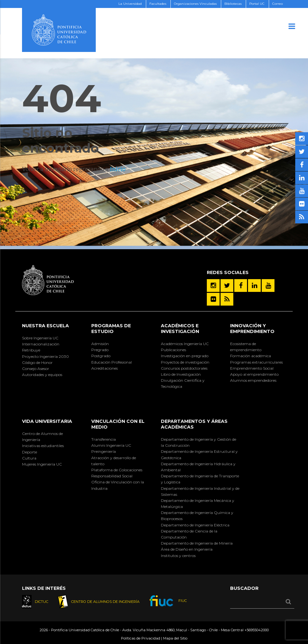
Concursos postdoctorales (184, 368)
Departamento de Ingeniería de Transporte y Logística (200, 479)
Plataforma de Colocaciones (117, 470)
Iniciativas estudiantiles (43, 446)
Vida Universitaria (47, 421)
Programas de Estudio (111, 329)
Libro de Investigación (181, 374)
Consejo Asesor (36, 369)
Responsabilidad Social (112, 476)
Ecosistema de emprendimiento (246, 347)
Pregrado (100, 350)
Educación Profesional (112, 362)
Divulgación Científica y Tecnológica (183, 383)
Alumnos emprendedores (253, 380)
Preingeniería (104, 451)
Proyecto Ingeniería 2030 (45, 356)
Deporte (30, 452)
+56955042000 (257, 630)
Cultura (29, 458)
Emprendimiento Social (252, 368)
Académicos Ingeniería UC (185, 344)
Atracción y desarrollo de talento (114, 461)
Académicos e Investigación (180, 329)
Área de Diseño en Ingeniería (187, 549)
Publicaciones (173, 350)
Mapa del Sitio (175, 638)
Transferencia (104, 439)
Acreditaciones (105, 368)
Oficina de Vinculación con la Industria (118, 485)
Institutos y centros (178, 556)
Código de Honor (37, 362)
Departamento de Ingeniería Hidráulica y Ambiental (198, 467)
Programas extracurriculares (256, 362)
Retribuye (31, 350)
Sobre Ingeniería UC (40, 338)
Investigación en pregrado (185, 356)
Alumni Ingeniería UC (111, 445)
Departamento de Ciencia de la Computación (189, 534)
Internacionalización (41, 344)
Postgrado (101, 356)
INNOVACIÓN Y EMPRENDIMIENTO (252, 329)
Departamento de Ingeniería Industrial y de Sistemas (200, 491)
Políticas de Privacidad (141, 638)
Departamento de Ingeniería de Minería (197, 543)
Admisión (100, 344)
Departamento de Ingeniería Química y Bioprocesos (197, 516)
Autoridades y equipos (42, 375)
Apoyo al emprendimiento (254, 374)
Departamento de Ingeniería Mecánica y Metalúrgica (198, 503)
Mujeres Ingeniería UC (42, 464)
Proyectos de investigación (185, 362)
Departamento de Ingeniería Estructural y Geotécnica (199, 454)
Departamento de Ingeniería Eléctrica (195, 525)
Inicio (118, 169)
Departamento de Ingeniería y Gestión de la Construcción (199, 442)
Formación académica (251, 356)
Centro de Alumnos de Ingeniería (42, 437)
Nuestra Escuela (45, 326)
